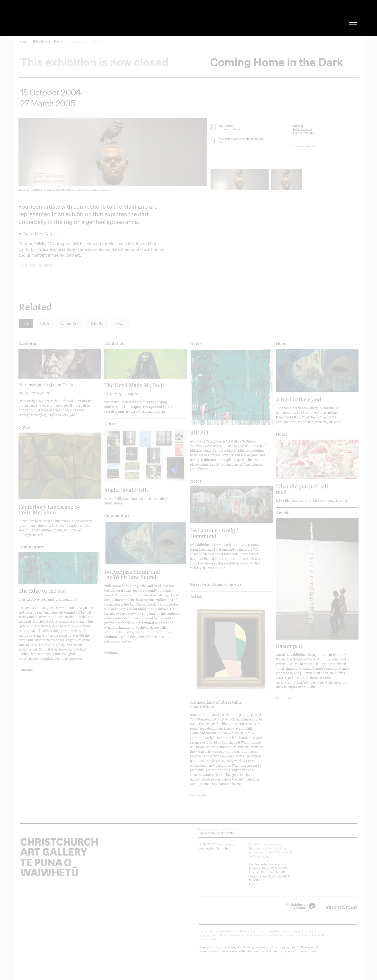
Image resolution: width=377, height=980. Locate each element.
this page (284, 951)
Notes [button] (120, 324)
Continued (26, 670)
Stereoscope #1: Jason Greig (46, 384)
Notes (196, 343)
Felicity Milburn (303, 133)
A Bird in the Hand (298, 399)
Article (197, 597)
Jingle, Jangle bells (127, 490)
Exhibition (29, 343)
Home (22, 41)
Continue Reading (35, 265)
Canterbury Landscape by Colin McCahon (49, 509)
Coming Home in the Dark (86, 41)
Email (253, 884)
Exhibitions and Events (48, 41)
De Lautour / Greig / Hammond (214, 533)
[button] (113, 156)
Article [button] (44, 324)
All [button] (26, 324)
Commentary (31, 547)
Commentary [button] (70, 324)
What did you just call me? (302, 489)
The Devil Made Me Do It (134, 385)
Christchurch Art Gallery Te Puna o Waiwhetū (72, 18)
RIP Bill (199, 432)
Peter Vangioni (302, 129)
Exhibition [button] (97, 324)
